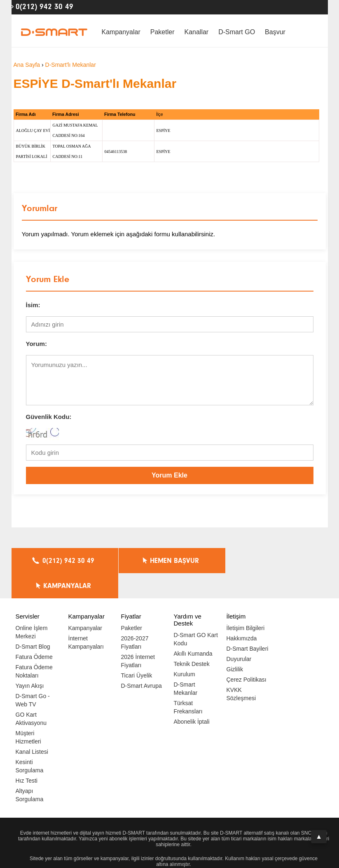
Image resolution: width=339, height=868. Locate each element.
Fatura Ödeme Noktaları (34, 646)
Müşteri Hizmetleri (28, 712)
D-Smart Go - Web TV (33, 675)
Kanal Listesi (32, 727)
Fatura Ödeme (34, 632)
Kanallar (196, 32)
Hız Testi (27, 755)
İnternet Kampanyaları (86, 617)
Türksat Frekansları (188, 682)
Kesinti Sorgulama (30, 741)
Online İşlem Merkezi (32, 607)
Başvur (275, 32)
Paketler (162, 32)
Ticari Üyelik (137, 650)
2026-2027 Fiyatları (135, 617)
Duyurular (239, 634)
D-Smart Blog (33, 621)
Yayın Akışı (30, 661)
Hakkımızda (242, 613)
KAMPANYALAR (277, 561)
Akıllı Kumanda (193, 628)
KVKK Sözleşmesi (241, 669)
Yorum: (36, 344)
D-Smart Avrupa (141, 661)
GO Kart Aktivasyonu (31, 694)
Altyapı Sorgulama (30, 770)
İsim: (33, 305)
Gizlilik (235, 644)
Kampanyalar (121, 32)
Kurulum (185, 649)
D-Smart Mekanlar (186, 663)
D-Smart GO (237, 32)
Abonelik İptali (192, 696)
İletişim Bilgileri (246, 603)
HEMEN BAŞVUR (172, 561)
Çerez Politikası (247, 654)
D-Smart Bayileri (248, 623)
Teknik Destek (192, 639)
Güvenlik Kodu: (49, 417)
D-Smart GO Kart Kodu (196, 614)
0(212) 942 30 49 (44, 7)
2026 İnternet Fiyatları (138, 636)
